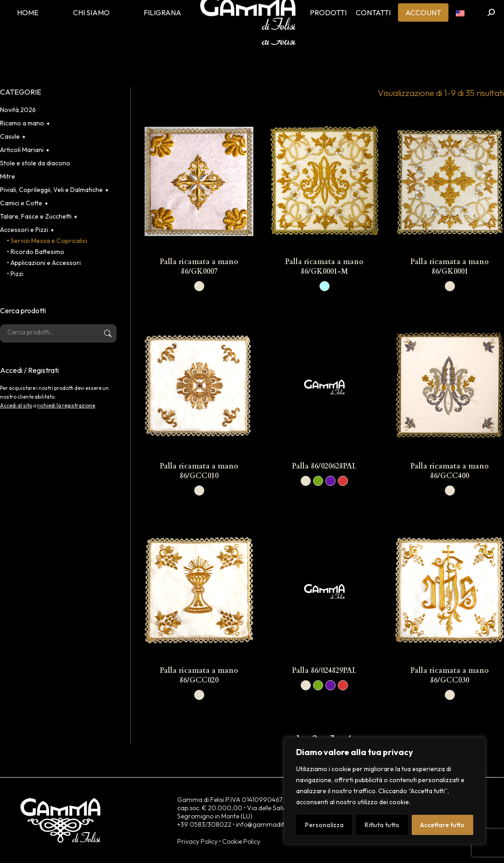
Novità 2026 (18, 110)
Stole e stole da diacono (35, 163)
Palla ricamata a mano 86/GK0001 (450, 267)
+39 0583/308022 (204, 824)
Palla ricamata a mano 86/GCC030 (450, 675)
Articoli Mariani (22, 150)
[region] (385, 791)
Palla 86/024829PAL (324, 671)
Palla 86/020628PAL (324, 466)
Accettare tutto (442, 825)
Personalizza (324, 825)
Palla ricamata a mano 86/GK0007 (199, 267)
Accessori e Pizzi (24, 230)
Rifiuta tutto (382, 825)
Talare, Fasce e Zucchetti (36, 216)
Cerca (107, 333)
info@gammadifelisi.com (272, 824)
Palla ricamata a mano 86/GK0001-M (324, 267)
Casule (10, 136)
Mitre (8, 176)
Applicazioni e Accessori (46, 263)
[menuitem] (460, 28)
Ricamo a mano (22, 123)
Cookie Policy (241, 841)
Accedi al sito (16, 406)
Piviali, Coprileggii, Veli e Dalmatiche (51, 190)
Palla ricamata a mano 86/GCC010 (199, 471)
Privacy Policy (197, 841)
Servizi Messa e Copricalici (49, 241)
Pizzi (17, 274)
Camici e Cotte (21, 203)
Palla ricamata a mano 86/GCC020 (199, 675)
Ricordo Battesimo (37, 252)
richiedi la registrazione (66, 406)
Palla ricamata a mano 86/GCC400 (450, 471)
